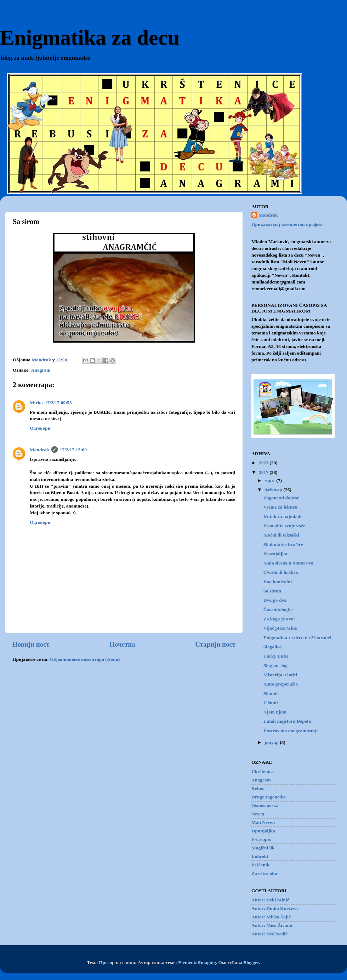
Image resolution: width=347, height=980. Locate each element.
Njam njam (275, 712)
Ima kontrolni (278, 582)
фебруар (274, 490)
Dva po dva (275, 600)
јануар (272, 742)
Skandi (271, 694)
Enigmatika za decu (90, 38)
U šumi (271, 703)
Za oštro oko (264, 873)
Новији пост (31, 644)
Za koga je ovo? (280, 619)
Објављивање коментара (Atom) (85, 659)
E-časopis (261, 839)
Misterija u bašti (280, 675)
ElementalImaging (197, 962)
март (270, 480)
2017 (264, 472)
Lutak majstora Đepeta (287, 721)
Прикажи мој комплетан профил (287, 224)
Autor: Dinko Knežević (275, 908)
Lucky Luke (276, 656)
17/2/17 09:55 (58, 403)
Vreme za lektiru (280, 507)
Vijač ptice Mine (280, 628)
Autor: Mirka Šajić (271, 917)
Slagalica (273, 647)
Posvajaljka (275, 554)
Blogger (251, 962)
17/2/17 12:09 (73, 450)
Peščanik (260, 865)
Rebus (258, 788)
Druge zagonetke (269, 797)
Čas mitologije (278, 610)
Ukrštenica (263, 771)
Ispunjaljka (263, 831)
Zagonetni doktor (281, 498)
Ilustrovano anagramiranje (291, 731)
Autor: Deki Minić (270, 900)
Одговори (40, 428)
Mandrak (39, 450)
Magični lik (263, 848)
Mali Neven (263, 822)
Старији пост (215, 644)
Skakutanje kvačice (283, 545)
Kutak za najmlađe (283, 517)
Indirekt (260, 856)
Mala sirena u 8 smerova (288, 563)
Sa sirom (272, 591)
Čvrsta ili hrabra (281, 572)
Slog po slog (275, 666)
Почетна (122, 644)
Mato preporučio (281, 684)
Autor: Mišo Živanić (272, 925)
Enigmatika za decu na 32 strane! (297, 638)
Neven (258, 814)
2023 (264, 463)
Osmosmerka (265, 805)
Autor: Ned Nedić (269, 934)
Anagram (41, 370)
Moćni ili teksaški (281, 535)
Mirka (36, 403)
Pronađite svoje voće (284, 526)
